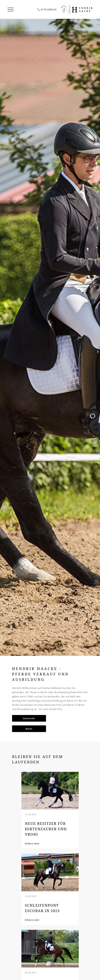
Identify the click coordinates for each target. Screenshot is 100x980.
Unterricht (29, 718)
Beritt (29, 729)
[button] (11, 9)
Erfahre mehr (32, 844)
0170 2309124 (49, 9)
